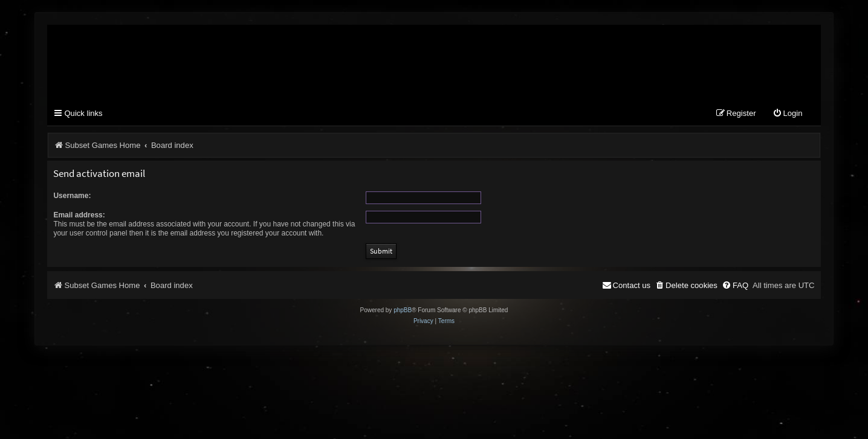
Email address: (79, 215)
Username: (72, 196)
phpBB (403, 311)
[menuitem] (788, 114)
